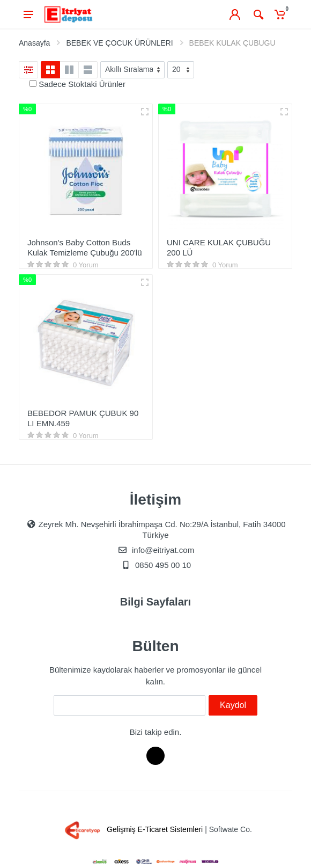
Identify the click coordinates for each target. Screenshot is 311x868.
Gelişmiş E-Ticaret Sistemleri (132, 829)
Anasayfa (34, 43)
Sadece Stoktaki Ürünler (82, 84)
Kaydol (233, 705)
